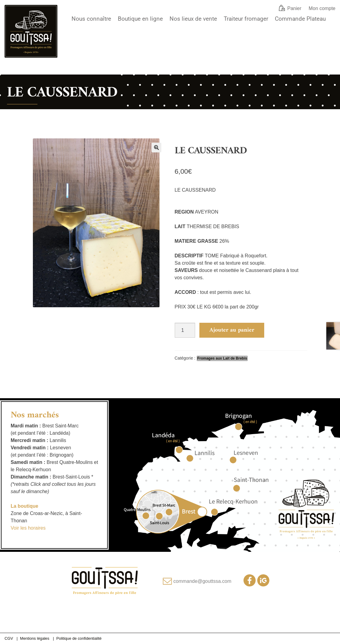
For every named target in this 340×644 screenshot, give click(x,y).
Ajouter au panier (232, 330)
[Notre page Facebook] (250, 585)
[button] (156, 148)
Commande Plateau (300, 19)
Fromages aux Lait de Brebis (222, 358)
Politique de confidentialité (79, 638)
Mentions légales (35, 638)
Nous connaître (91, 19)
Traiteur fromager (246, 19)
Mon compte (322, 8)
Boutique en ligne (140, 19)
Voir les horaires (28, 528)
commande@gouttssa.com (203, 581)
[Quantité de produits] (185, 330)
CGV (9, 638)
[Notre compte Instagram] (263, 585)
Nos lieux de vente (193, 19)
